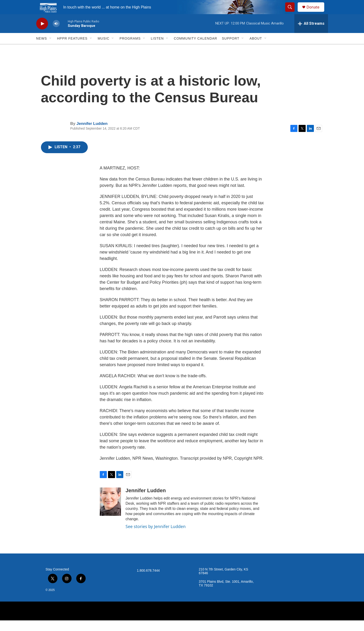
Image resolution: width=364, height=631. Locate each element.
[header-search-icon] (292, 12)
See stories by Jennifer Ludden (156, 537)
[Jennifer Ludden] (110, 512)
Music (104, 49)
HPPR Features (72, 49)
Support (231, 49)
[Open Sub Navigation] (51, 49)
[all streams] (311, 34)
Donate (316, 12)
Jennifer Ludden (92, 134)
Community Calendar (196, 49)
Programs (130, 49)
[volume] (56, 34)
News (42, 49)
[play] (42, 34)
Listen (157, 49)
